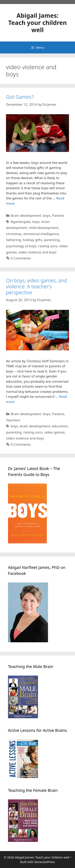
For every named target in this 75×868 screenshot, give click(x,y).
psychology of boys (21, 246)
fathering (13, 240)
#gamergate (20, 222)
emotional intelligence (41, 234)
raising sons (48, 246)
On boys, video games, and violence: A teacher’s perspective (36, 286)
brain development (35, 426)
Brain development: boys (30, 215)
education (60, 426)
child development (44, 228)
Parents (58, 215)
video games (54, 432)
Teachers (13, 420)
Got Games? (20, 97)
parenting (52, 240)
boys (36, 222)
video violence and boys (38, 252)
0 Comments (21, 258)
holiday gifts (32, 240)
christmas (14, 234)
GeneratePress (44, 862)
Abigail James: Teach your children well (37, 23)
